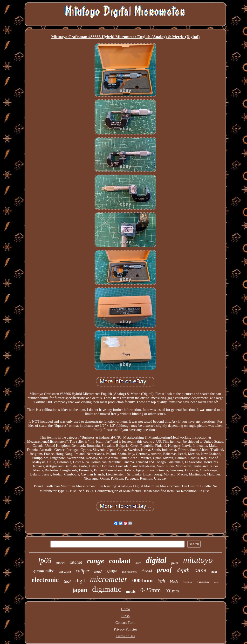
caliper (83, 571)
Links (125, 616)
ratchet (76, 562)
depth (183, 570)
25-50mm (188, 582)
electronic (45, 580)
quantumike (44, 571)
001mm (172, 591)
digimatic (107, 589)
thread (147, 571)
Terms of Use (126, 636)
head (98, 571)
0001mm (142, 580)
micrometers (129, 572)
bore (138, 563)
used (217, 582)
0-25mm (151, 590)
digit (80, 580)
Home (126, 609)
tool (67, 581)
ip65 (45, 560)
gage (214, 572)
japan (80, 590)
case (200, 571)
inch (161, 581)
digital (156, 560)
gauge (112, 571)
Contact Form (126, 623)
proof (164, 570)
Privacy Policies (125, 629)
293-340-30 (203, 582)
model (60, 563)
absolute (65, 571)
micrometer (109, 579)
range (96, 561)
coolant (120, 561)
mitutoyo (198, 560)
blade (174, 581)
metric (131, 592)
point (175, 563)
